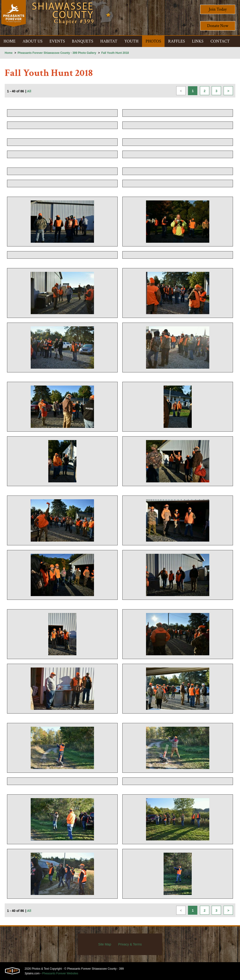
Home (9, 53)
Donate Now (218, 26)
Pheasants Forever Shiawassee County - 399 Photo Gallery (57, 53)
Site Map (105, 944)
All (29, 91)
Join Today (218, 9)
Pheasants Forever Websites (60, 973)
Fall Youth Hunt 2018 (115, 53)
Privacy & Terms (130, 944)
